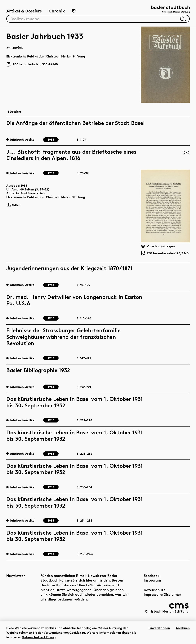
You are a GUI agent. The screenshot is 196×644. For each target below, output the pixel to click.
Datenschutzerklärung (39, 637)
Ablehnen (183, 628)
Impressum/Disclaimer (162, 594)
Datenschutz (155, 590)
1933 (24, 185)
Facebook (152, 575)
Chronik (57, 11)
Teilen (13, 205)
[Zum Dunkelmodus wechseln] (74, 11)
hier (89, 580)
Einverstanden (159, 628)
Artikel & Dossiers (24, 11)
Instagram (152, 580)
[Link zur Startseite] (171, 10)
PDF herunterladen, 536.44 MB (32, 64)
